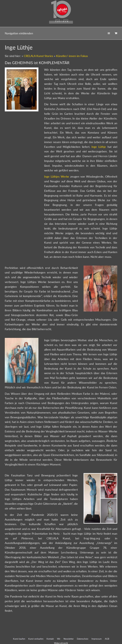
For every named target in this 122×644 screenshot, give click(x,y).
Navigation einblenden (19, 33)
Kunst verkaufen (36, 639)
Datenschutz (83, 639)
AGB (107, 639)
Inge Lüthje (99, 147)
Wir (59, 639)
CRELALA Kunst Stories (39, 56)
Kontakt (50, 639)
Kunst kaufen (19, 639)
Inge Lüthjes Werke (57, 176)
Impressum (97, 639)
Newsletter (69, 639)
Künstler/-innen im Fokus (72, 56)
